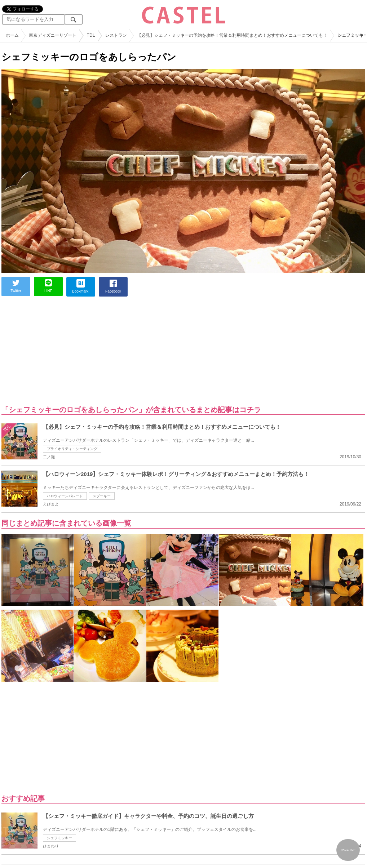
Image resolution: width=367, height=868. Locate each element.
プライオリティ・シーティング (72, 449)
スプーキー (102, 496)
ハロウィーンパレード (65, 496)
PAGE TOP (348, 850)
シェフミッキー (59, 838)
